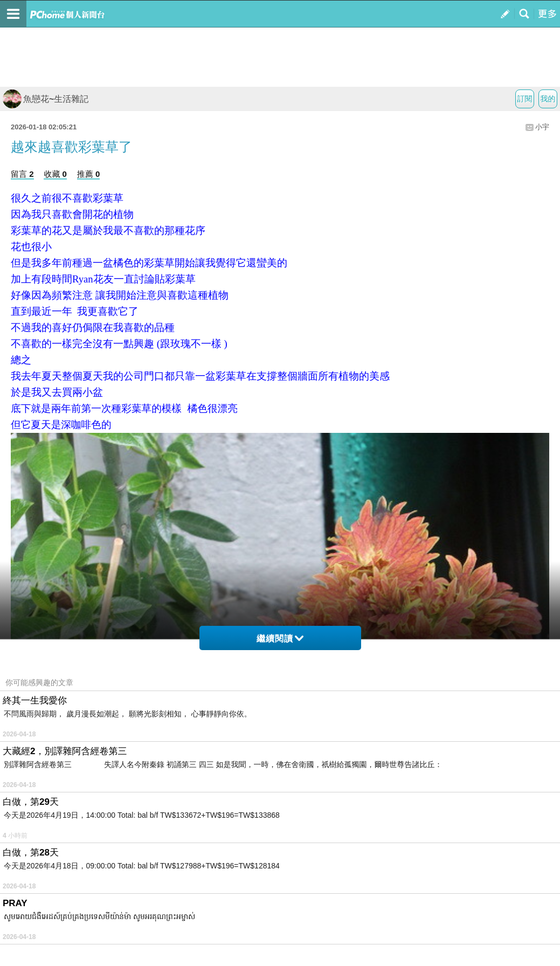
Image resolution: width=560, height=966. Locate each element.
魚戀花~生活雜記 (46, 99)
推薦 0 (89, 174)
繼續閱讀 (280, 639)
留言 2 (22, 174)
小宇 (542, 127)
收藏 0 (55, 174)
